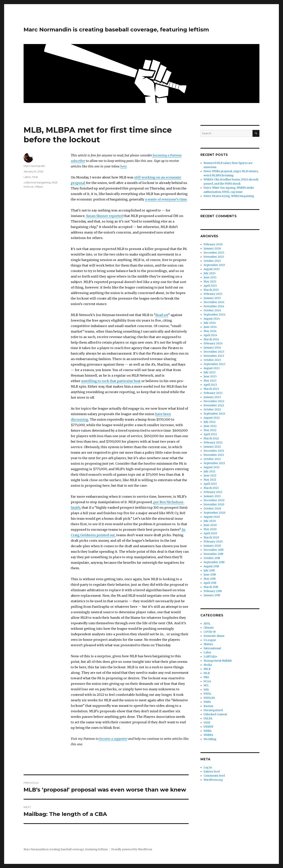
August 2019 (211, 566)
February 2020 (213, 542)
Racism (208, 706)
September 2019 (214, 562)
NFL (206, 685)
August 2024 (212, 319)
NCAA (207, 681)
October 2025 (212, 261)
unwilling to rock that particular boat (111, 381)
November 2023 (214, 356)
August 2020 (212, 517)
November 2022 (214, 405)
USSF (207, 723)
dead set (162, 315)
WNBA (208, 731)
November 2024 (214, 306)
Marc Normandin (34, 166)
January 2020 (212, 546)
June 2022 (210, 426)
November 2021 (214, 455)
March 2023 (211, 389)
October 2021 (212, 459)
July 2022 (210, 422)
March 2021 (211, 488)
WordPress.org (213, 780)
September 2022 (214, 414)
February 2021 (213, 492)
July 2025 (209, 273)
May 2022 (210, 430)
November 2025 (214, 257)
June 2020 (210, 525)
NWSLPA (209, 698)
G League (210, 640)
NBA (206, 677)
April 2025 (210, 286)
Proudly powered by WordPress (132, 849)
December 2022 (214, 401)
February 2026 (213, 244)
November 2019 (213, 554)
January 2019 (212, 595)
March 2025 (211, 290)
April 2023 (210, 385)
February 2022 (213, 443)
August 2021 (211, 467)
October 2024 (212, 310)
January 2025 (212, 298)
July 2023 (210, 372)
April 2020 (210, 533)
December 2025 (214, 253)
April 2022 (210, 434)
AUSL (207, 624)
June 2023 (210, 377)
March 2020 (211, 537)
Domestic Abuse (214, 636)
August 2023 (212, 368)
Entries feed (212, 772)
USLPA (208, 719)
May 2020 (210, 529)
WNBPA (208, 735)
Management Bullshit (218, 661)
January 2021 (212, 496)
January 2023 (212, 397)
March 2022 (211, 438)
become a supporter (113, 739)
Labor (27, 177)
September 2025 (214, 265)
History (208, 644)
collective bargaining (37, 182)
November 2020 (214, 504)
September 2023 (214, 364)
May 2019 (210, 579)
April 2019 (210, 583)
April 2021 (210, 484)
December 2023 (214, 352)
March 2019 (211, 587)
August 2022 (212, 418)
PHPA (207, 702)
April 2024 (210, 335)
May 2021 (210, 480)
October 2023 (212, 360)
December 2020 (214, 500)
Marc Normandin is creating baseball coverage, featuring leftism (116, 29)
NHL (206, 690)
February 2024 (213, 343)
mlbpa (39, 187)
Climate (209, 628)
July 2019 (209, 571)
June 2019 (210, 575)
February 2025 (213, 294)
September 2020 (215, 513)
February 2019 (213, 591)
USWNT (209, 727)
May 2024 (210, 331)
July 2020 (210, 521)
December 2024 (214, 302)
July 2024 (210, 323)
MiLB (207, 669)
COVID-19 (210, 632)
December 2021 (214, 451)
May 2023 (210, 381)
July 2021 (209, 471)
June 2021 (210, 476)
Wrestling (210, 739)
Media (208, 665)
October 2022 (212, 410)
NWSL (208, 694)
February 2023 (213, 393)
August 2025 (212, 269)
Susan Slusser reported (104, 216)
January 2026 (212, 249)
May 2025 (210, 282)
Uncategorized (213, 710)
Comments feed (214, 776)
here (123, 166)
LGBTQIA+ (210, 657)
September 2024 (215, 315)
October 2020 (212, 509)
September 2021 (214, 463)
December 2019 (214, 550)
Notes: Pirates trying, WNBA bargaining (229, 196)
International (212, 648)
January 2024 (212, 348)
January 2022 (212, 447)
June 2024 (210, 327)
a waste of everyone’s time (166, 199)
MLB (35, 177)
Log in (208, 767)
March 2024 (211, 339)
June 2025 (210, 277)
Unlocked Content (215, 714)
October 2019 (212, 558)
